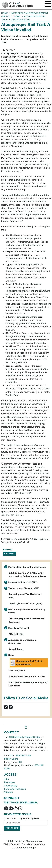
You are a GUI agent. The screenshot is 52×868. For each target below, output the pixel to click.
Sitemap (8, 792)
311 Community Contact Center (24, 737)
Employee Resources (15, 789)
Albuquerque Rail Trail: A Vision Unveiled (26, 663)
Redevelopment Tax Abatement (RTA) (25, 596)
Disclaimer (10, 782)
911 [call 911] (20, 762)
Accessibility (11, 786)
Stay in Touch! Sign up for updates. (22, 818)
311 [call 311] (11, 756)
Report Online (11, 759)
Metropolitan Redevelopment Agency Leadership (28, 684)
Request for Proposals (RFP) (23, 582)
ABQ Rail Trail (16, 634)
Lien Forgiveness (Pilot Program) (25, 603)
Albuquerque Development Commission (22, 642)
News (17, 16)
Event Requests (17, 670)
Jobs (6, 779)
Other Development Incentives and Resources (26, 620)
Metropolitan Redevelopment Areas (27, 567)
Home (4, 13)
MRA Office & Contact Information (27, 676)
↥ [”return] (26, 727)
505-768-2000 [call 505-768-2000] (23, 756)
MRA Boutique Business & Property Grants (27, 611)
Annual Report (16, 649)
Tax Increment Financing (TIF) (24, 588)
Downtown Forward (19, 628)
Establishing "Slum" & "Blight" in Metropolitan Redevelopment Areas (27, 575)
